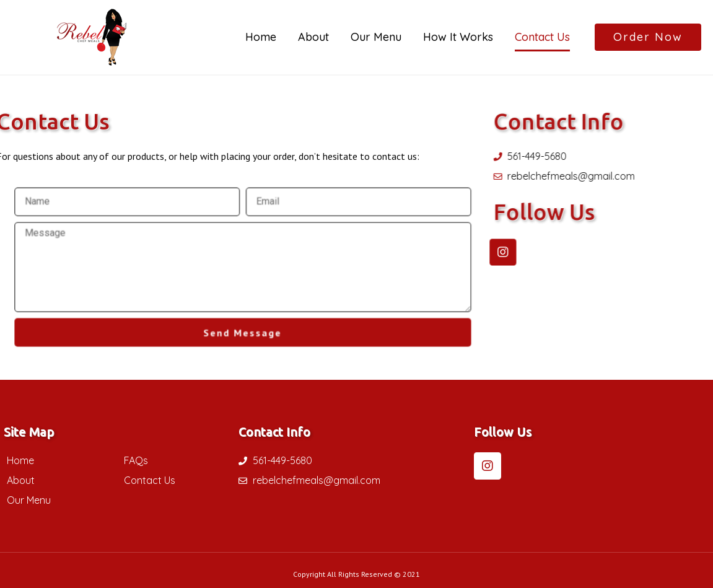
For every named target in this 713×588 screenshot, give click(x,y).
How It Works (458, 37)
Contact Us (542, 37)
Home (261, 37)
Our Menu (376, 37)
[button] (648, 37)
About (313, 37)
